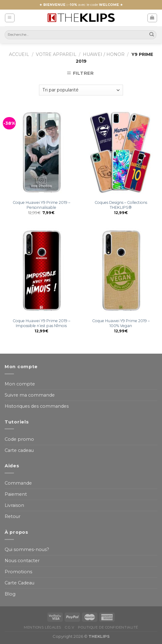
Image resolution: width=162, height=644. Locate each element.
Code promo (19, 439)
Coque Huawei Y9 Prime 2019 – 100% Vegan (121, 323)
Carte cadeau (19, 450)
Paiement (16, 494)
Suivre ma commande (30, 395)
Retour (13, 516)
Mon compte (20, 384)
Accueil (19, 54)
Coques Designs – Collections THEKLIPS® (121, 205)
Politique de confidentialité (108, 627)
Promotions (18, 572)
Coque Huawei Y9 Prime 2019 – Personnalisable (41, 205)
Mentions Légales (43, 627)
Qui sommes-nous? (27, 549)
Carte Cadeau (19, 583)
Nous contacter (22, 561)
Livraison (14, 505)
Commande (18, 483)
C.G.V (70, 627)
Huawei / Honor (104, 54)
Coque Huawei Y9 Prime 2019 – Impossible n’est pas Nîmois (41, 323)
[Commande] (81, 90)
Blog (10, 594)
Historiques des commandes (37, 406)
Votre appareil (56, 54)
